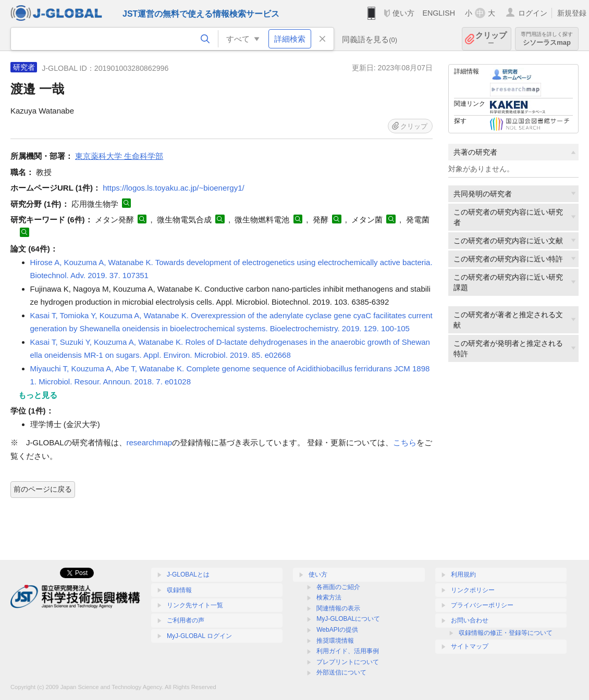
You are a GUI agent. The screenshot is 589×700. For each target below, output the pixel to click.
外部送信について (341, 672)
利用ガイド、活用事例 (348, 651)
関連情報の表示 (338, 608)
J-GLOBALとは (188, 574)
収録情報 (179, 590)
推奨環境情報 (335, 641)
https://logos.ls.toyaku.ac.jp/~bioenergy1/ (173, 188)
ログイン (533, 13)
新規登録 (572, 13)
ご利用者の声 (186, 620)
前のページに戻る (43, 489)
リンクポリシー (473, 590)
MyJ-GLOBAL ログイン (199, 636)
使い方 (403, 13)
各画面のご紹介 (338, 587)
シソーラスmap (547, 39)
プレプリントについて (348, 662)
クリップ (491, 39)
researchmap (150, 442)
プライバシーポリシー (482, 605)
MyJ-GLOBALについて (348, 619)
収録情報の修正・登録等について (506, 633)
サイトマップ (470, 646)
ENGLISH (439, 13)
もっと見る (38, 395)
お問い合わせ (470, 620)
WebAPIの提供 (337, 630)
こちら (405, 442)
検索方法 (329, 597)
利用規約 (463, 574)
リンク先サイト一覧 (195, 605)
